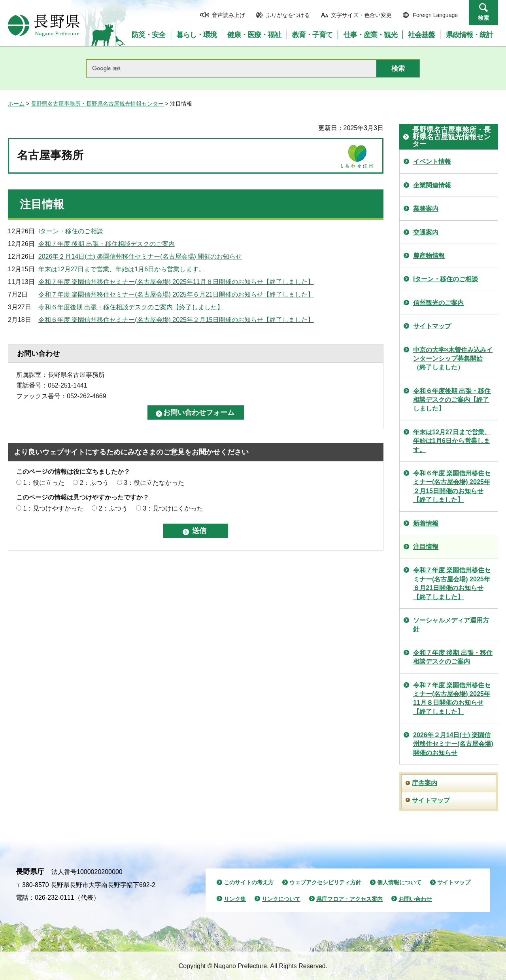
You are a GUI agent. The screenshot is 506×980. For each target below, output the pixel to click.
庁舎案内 (425, 783)
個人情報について (399, 882)
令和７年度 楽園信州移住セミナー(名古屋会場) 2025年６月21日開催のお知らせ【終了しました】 (176, 294)
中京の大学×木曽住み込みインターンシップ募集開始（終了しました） (453, 359)
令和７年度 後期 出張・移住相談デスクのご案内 (107, 244)
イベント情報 (432, 162)
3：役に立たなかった (154, 483)
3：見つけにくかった (173, 508)
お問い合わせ (415, 899)
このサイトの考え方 (249, 882)
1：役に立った (44, 483)
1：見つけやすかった (53, 508)
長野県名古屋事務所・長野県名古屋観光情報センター (97, 104)
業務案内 (426, 209)
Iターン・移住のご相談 (71, 231)
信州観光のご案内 (438, 303)
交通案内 (426, 232)
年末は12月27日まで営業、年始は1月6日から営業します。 (122, 269)
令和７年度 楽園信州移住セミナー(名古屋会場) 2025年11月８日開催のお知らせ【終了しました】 (176, 282)
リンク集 (235, 899)
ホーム (16, 104)
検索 (483, 18)
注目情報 (426, 547)
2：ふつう (94, 483)
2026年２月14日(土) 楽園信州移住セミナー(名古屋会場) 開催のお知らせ (140, 256)
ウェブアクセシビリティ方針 (325, 882)
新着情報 (426, 523)
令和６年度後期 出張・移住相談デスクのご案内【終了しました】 (131, 307)
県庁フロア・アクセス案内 (349, 899)
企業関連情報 (432, 185)
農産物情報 (429, 256)
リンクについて (281, 899)
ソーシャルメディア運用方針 (451, 625)
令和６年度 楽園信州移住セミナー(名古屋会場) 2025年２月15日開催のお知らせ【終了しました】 (176, 320)
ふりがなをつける (288, 15)
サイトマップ (432, 326)
